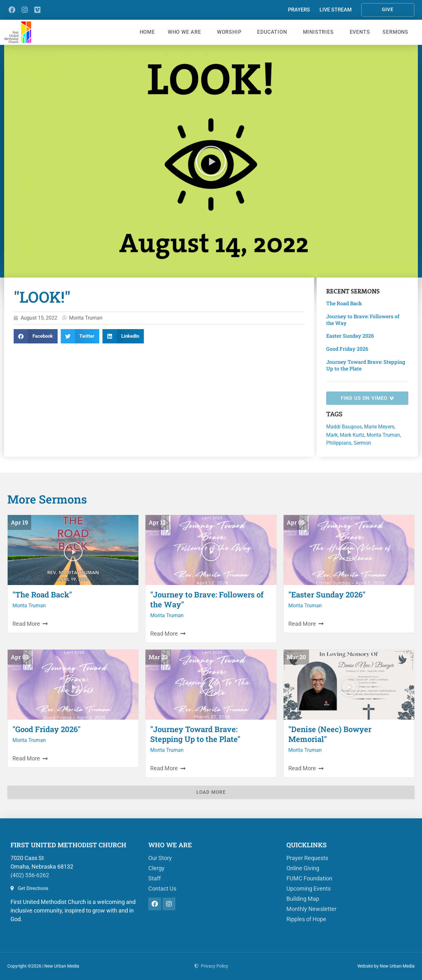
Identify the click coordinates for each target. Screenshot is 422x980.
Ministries (320, 32)
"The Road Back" (42, 595)
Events (360, 32)
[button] (211, 161)
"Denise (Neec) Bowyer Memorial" (330, 734)
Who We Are (186, 32)
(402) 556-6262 (30, 875)
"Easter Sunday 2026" (327, 595)
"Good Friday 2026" (46, 729)
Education (274, 32)
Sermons (397, 32)
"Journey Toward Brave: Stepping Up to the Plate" (195, 734)
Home (147, 32)
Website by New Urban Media (386, 966)
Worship (231, 32)
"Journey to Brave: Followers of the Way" (207, 599)
